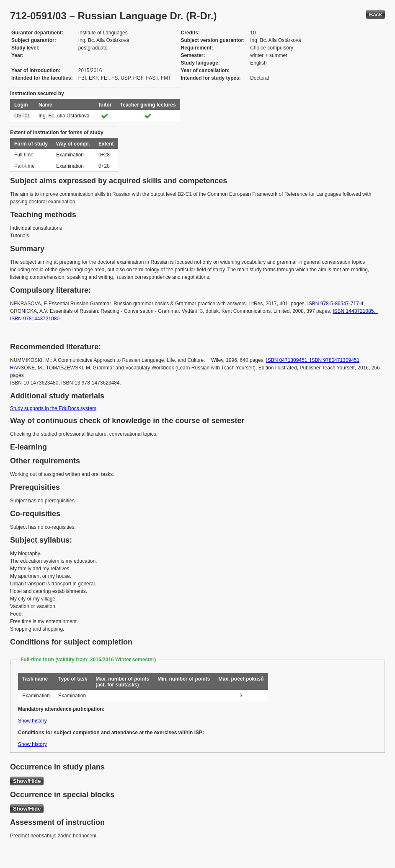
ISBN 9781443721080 (35, 319)
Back (376, 14)
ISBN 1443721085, (355, 311)
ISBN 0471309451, (288, 360)
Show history (32, 721)
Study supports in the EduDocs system (53, 408)
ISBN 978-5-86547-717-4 (335, 304)
